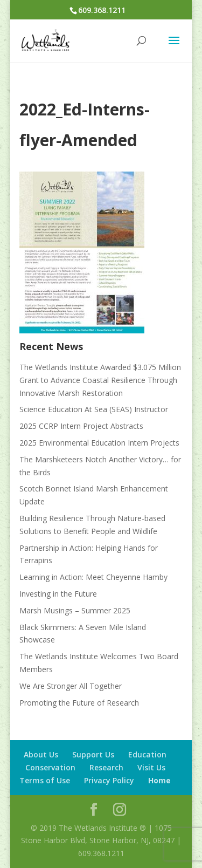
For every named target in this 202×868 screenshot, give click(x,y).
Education (147, 754)
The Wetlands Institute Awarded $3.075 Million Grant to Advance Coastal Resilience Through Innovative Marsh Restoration (100, 380)
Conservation (50, 767)
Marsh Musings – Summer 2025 (75, 610)
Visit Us (151, 767)
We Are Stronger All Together (71, 686)
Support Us (93, 754)
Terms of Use (45, 780)
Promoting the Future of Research (79, 703)
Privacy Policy (109, 780)
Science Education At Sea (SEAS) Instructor (94, 409)
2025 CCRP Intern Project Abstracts (81, 426)
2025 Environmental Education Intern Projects (99, 443)
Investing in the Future (58, 594)
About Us (41, 754)
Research (106, 767)
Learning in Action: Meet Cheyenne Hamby (93, 577)
